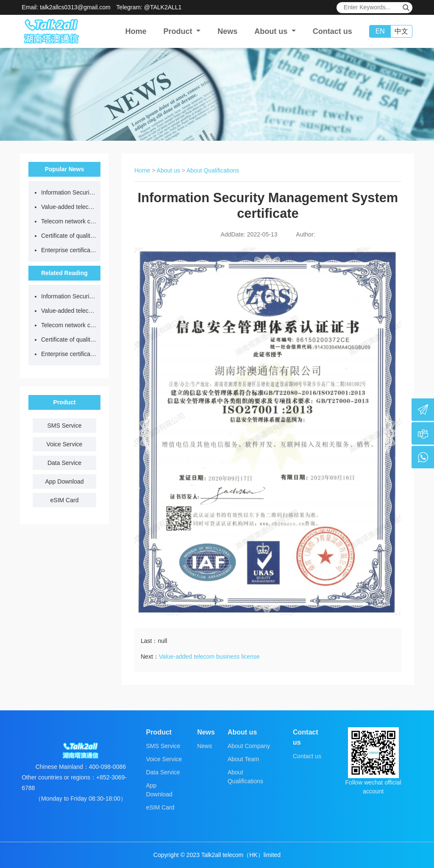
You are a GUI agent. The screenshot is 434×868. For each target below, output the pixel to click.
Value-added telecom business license (69, 207)
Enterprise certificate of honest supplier (69, 250)
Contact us (332, 31)
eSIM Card (65, 500)
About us (168, 170)
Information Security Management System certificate (69, 192)
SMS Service (65, 426)
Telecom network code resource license (69, 221)
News (227, 31)
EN (380, 31)
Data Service (64, 463)
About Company (249, 746)
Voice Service (65, 444)
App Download (64, 481)
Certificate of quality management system (69, 236)
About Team (243, 759)
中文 (401, 31)
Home (136, 31)
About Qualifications (213, 170)
